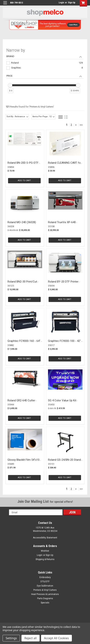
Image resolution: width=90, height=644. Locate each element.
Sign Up (72, 3)
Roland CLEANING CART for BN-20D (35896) (65, 164)
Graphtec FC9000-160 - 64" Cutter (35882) (24, 343)
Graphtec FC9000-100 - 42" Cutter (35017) (64, 343)
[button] (83, 3)
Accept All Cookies (56, 638)
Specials (45, 603)
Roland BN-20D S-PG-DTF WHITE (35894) (23, 164)
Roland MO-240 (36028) (22, 222)
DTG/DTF (45, 582)
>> (81, 125)
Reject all (31, 638)
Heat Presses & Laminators (45, 594)
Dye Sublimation (45, 586)
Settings (11, 638)
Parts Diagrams (45, 598)
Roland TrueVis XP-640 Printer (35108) (62, 224)
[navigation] (45, 71)
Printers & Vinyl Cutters (45, 590)
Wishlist (45, 551)
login (58, 3)
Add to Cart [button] (24, 180)
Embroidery (45, 577)
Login (61, 3)
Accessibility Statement (45, 538)
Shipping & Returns (45, 559)
